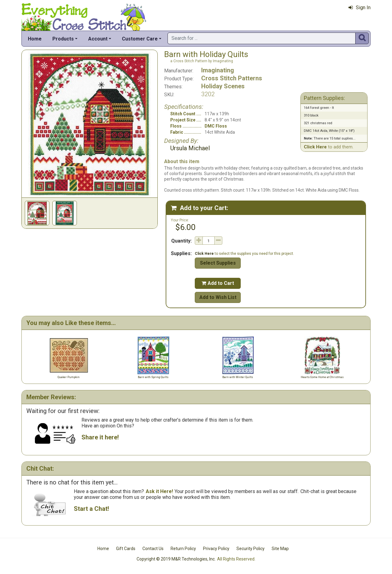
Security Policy (251, 549)
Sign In (360, 8)
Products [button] (63, 39)
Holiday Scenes (223, 86)
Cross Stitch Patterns (232, 78)
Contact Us (153, 549)
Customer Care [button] (140, 39)
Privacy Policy (216, 549)
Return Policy (183, 549)
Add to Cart (218, 283)
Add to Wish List (218, 297)
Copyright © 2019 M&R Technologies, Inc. (176, 559)
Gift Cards (126, 549)
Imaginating (218, 70)
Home (35, 39)
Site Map (280, 549)
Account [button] (98, 39)
